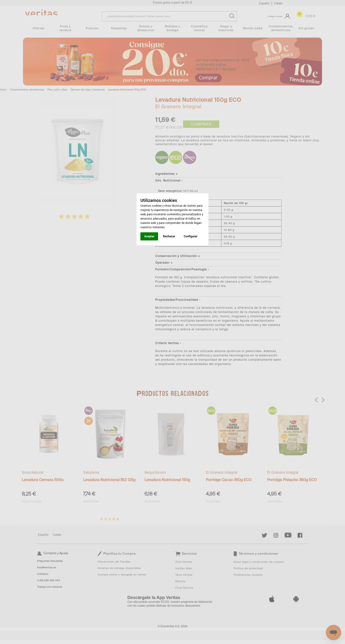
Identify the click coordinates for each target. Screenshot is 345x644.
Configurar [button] (191, 236)
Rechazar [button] (169, 236)
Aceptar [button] (149, 236)
